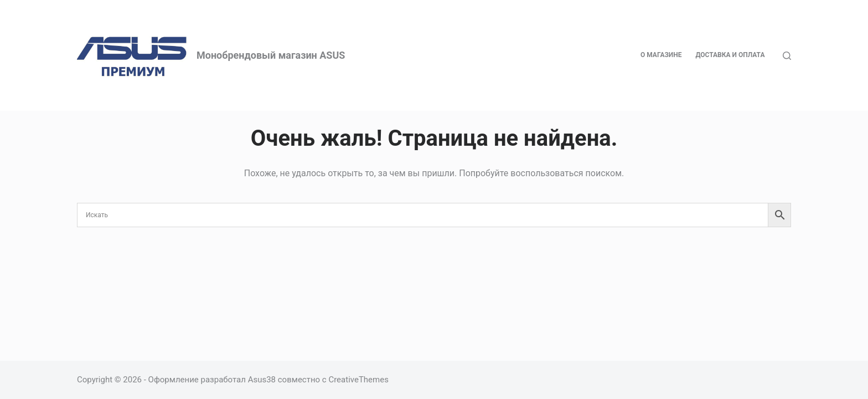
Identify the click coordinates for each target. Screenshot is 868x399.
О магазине (661, 55)
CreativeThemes (358, 380)
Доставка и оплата (730, 55)
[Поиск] (787, 56)
